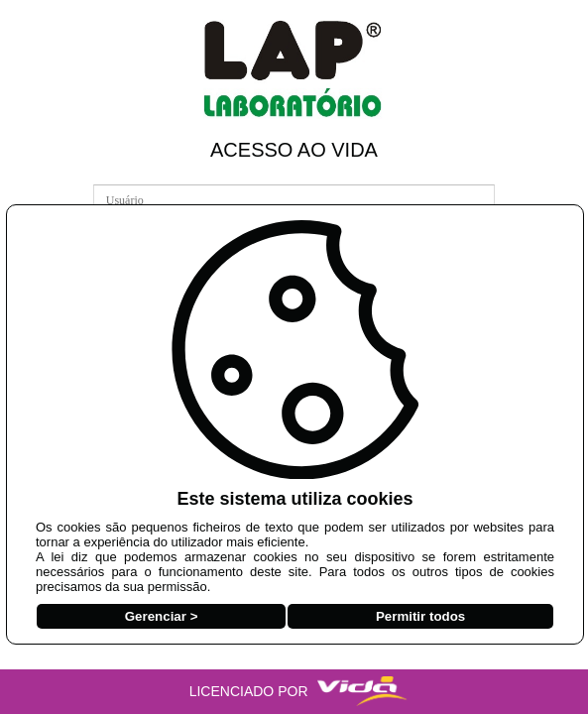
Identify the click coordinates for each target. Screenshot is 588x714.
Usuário (117, 182)
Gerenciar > (162, 616)
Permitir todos (420, 616)
